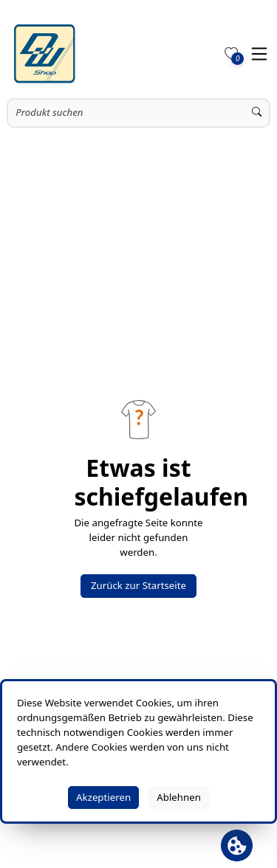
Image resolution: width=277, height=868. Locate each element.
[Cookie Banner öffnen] (237, 845)
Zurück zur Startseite (138, 585)
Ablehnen (179, 797)
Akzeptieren (103, 797)
